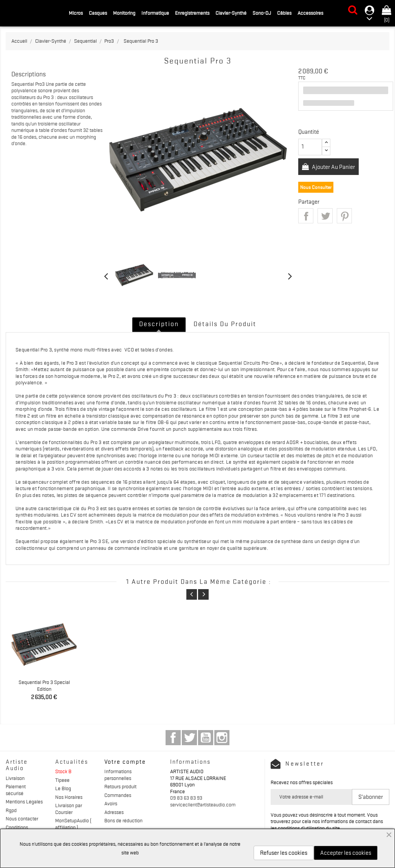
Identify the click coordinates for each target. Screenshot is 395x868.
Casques (98, 13)
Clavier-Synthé (231, 13)
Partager (306, 216)
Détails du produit (225, 324)
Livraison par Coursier (69, 809)
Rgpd (11, 810)
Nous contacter (22, 818)
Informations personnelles (118, 775)
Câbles (284, 13)
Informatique (155, 13)
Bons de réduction (123, 820)
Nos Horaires (69, 797)
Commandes (118, 795)
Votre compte (125, 762)
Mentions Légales (24, 801)
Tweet (325, 216)
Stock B (63, 771)
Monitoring (124, 13)
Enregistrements (192, 13)
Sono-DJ (262, 13)
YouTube (206, 738)
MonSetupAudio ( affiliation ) (73, 824)
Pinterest (344, 216)
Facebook (173, 738)
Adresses (114, 812)
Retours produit (120, 786)
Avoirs (111, 803)
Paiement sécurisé (16, 790)
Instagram (222, 738)
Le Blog (63, 788)
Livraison (15, 778)
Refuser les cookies (284, 853)
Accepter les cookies (346, 853)
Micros (76, 13)
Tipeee (62, 780)
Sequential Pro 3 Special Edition (44, 685)
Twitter (189, 738)
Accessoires (310, 13)
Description (159, 324)
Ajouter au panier (333, 167)
